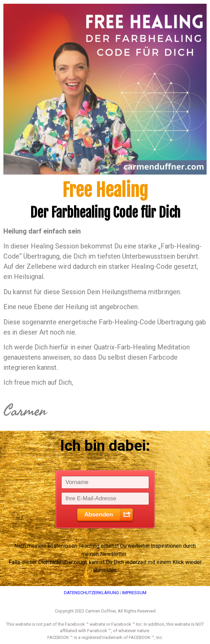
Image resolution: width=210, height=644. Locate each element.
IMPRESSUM (134, 593)
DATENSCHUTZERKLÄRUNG (91, 593)
